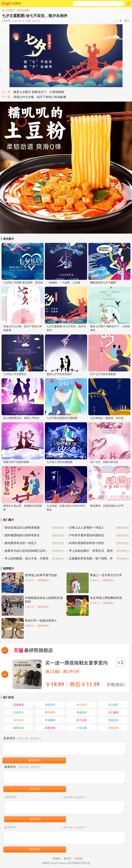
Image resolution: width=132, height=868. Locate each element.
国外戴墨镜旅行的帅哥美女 (22, 535)
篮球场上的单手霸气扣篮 (41, 575)
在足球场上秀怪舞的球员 (106, 598)
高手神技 (19, 720)
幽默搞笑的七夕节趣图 (103, 282)
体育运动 (43, 580)
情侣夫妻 (58, 528)
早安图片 (58, 551)
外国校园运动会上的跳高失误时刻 (44, 600)
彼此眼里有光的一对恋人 (21, 543)
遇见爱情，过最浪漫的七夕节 (107, 506)
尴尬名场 (19, 728)
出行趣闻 (113, 712)
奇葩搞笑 (82, 712)
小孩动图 (82, 728)
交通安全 (19, 712)
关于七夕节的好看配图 (103, 374)
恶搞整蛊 (19, 705)
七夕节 (7, 21)
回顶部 (56, 858)
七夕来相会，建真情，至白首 (107, 418)
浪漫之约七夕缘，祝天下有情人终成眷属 (40, 97)
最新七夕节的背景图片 (59, 374)
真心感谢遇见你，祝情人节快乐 (21, 418)
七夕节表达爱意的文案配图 (62, 418)
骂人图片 (113, 705)
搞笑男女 (50, 705)
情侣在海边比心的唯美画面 (22, 528)
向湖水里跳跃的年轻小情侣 (86, 543)
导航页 (78, 858)
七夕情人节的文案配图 (59, 462)
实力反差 (82, 720)
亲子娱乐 (82, 705)
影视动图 (50, 728)
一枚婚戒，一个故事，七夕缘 (63, 282)
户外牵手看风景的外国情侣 (86, 535)
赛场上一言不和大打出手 (106, 575)
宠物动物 (113, 728)
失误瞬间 (50, 720)
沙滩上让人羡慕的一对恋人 (86, 528)
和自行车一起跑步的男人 (41, 621)
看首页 (67, 858)
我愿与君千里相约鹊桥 (16, 462)
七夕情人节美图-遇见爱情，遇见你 (23, 282)
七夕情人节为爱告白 (15, 374)
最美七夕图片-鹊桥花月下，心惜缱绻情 (39, 92)
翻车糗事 (50, 712)
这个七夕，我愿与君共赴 (104, 462)
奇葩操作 (113, 720)
